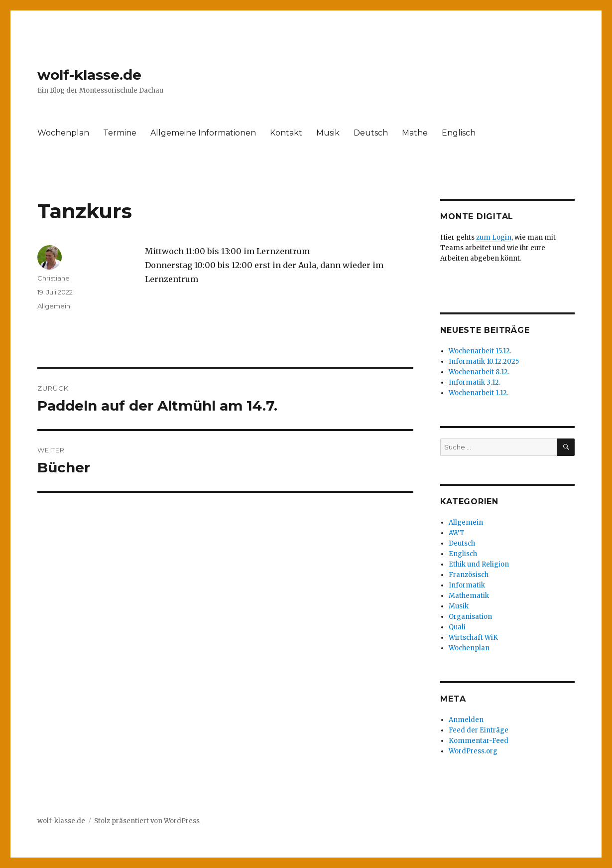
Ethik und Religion (479, 564)
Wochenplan (63, 133)
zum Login (494, 237)
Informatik (467, 585)
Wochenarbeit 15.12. (480, 351)
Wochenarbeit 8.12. (479, 372)
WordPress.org (473, 751)
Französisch (469, 575)
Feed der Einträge (479, 730)
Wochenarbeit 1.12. (479, 393)
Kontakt (286, 133)
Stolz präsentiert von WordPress (147, 821)
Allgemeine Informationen (203, 133)
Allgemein (54, 306)
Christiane (54, 278)
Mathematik (469, 596)
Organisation (470, 617)
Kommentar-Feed (479, 741)
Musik (328, 133)
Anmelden (466, 720)
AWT (457, 533)
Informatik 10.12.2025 (484, 362)
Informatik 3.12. (475, 382)
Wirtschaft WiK (473, 638)
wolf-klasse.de (89, 75)
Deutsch (371, 133)
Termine (120, 133)
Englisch (459, 133)
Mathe (415, 133)
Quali (457, 627)
